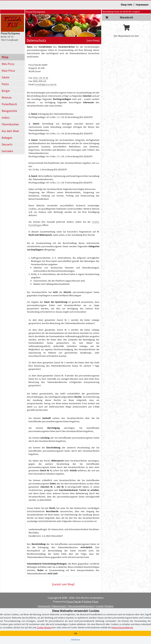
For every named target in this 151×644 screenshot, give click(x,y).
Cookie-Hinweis (105, 606)
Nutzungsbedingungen (81, 606)
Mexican (7, 97)
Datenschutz (59, 606)
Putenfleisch (9, 104)
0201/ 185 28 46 (41, 78)
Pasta (5, 84)
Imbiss (6, 118)
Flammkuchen (10, 124)
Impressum (142, 5)
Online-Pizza (91, 601)
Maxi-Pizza (8, 71)
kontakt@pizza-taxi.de (46, 84)
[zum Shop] (93, 40)
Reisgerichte (9, 111)
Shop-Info (127, 5)
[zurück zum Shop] (63, 584)
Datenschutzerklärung (122, 627)
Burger (6, 91)
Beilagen (7, 138)
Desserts (7, 144)
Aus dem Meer (10, 131)
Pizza (5, 57)
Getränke (7, 151)
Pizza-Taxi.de (74, 601)
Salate (5, 77)
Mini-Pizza (8, 64)
